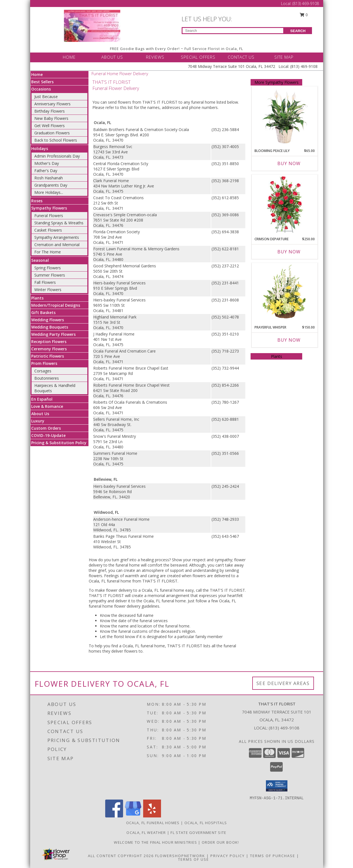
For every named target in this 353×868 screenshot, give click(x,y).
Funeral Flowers (49, 216)
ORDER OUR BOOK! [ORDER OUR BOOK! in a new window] (220, 842)
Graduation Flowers (52, 133)
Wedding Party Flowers (53, 334)
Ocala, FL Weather (146, 833)
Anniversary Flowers (52, 104)
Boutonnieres (47, 378)
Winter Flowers (48, 290)
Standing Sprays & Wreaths (59, 223)
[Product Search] (233, 31)
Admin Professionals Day (57, 156)
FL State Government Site (198, 833)
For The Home (48, 252)
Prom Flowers (44, 363)
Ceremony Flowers (49, 349)
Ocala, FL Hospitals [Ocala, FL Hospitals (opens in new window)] (206, 823)
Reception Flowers (49, 342)
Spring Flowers (48, 268)
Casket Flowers (48, 230)
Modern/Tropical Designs (56, 305)
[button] (277, 786)
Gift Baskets (43, 312)
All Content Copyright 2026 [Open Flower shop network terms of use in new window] (121, 856)
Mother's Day (47, 163)
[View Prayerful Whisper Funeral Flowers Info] (285, 293)
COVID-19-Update (48, 435)
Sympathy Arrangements (57, 237)
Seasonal (40, 260)
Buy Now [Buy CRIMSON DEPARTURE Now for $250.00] (289, 252)
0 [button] (304, 15)
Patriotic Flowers (48, 356)
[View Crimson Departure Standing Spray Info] (285, 204)
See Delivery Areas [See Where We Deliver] (283, 683)
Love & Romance (47, 406)
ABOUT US (112, 57)
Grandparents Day (51, 185)
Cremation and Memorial (57, 245)
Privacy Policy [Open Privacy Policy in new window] (228, 856)
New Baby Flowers (51, 118)
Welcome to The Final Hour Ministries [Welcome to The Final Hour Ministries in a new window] (156, 842)
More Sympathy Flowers (277, 82)
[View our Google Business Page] (133, 816)
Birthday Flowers (50, 111)
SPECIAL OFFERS (198, 57)
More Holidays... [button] (49, 192)
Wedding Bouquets (50, 327)
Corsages (43, 371)
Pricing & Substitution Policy (59, 443)
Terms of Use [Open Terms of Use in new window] (194, 859)
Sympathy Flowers (49, 208)
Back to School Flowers (56, 140)
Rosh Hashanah (49, 178)
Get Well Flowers (50, 126)
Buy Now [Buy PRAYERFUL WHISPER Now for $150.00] (289, 340)
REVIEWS (155, 57)
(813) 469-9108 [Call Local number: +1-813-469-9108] (306, 3)
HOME (69, 57)
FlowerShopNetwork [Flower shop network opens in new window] (180, 856)
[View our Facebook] (114, 816)
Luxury (38, 421)
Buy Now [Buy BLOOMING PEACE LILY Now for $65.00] (289, 163)
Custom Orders (46, 428)
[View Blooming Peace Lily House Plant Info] (285, 116)
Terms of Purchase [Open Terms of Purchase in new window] (273, 856)
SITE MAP (284, 57)
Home (37, 74)
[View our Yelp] (152, 816)
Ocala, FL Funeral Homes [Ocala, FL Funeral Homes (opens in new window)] (153, 823)
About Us (40, 414)
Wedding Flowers (48, 320)
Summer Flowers (50, 275)
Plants (37, 298)
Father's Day (46, 171)
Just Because (46, 97)
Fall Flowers (45, 282)
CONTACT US (241, 57)
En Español (42, 399)
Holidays (40, 148)
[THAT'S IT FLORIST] (92, 25)
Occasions (41, 89)
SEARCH (298, 31)
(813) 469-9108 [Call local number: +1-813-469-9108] (284, 728)
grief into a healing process (145, 560)
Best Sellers (42, 82)
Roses (37, 201)
